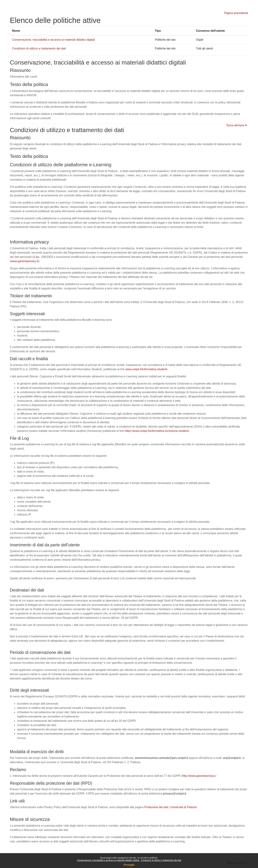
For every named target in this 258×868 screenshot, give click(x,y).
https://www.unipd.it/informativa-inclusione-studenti (157, 431)
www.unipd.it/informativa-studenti (146, 369)
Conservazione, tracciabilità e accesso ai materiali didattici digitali (108, 860)
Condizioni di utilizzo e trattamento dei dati (161, 860)
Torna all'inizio (236, 125)
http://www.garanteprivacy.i (199, 776)
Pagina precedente (236, 13)
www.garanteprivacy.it (25, 261)
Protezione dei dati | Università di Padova (171, 807)
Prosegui (129, 865)
